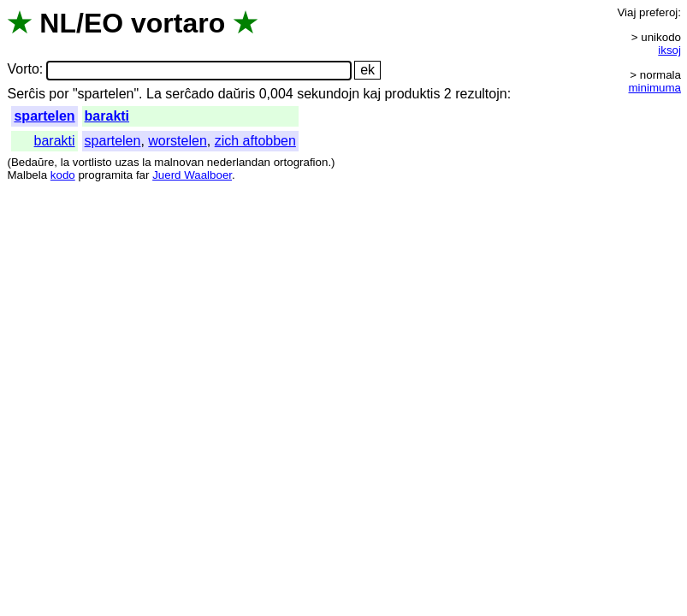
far (143, 175)
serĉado (190, 94)
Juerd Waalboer (192, 175)
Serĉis (26, 94)
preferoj (658, 12)
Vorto (23, 70)
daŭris (237, 94)
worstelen (177, 141)
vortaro (178, 23)
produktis (412, 94)
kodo (63, 175)
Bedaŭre (33, 162)
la (65, 162)
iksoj (669, 50)
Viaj (626, 12)
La (154, 94)
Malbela (27, 175)
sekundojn (328, 94)
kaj (372, 94)
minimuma (655, 88)
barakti (107, 116)
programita (105, 175)
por (59, 94)
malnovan (179, 162)
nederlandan (239, 162)
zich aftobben (255, 141)
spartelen (44, 116)
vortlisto (92, 162)
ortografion (301, 162)
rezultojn (481, 94)
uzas (127, 162)
